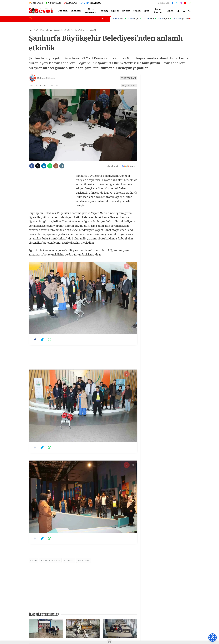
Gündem (63, 11)
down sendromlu (51, 560)
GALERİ (36, 3)
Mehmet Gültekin (46, 78)
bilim (34, 560)
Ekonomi (76, 11)
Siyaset (126, 11)
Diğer (170, 11)
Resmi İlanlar (158, 11)
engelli (70, 560)
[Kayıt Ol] (179, 11)
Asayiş (104, 11)
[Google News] (128, 166)
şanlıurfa (84, 560)
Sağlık (137, 11)
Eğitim (115, 11)
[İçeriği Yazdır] (62, 166)
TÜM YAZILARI (129, 78)
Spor (147, 11)
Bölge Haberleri (91, 11)
